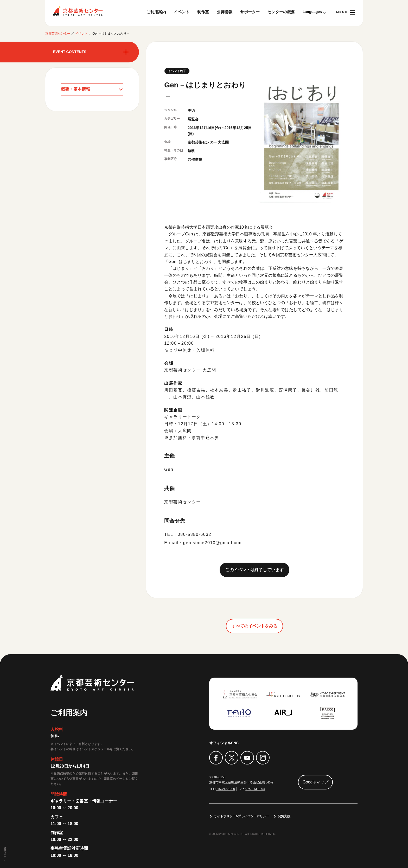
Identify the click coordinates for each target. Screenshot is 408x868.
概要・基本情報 (75, 89)
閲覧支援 (284, 816)
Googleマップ (316, 782)
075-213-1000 (225, 789)
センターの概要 (281, 12)
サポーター (250, 12)
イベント (182, 12)
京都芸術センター (78, 11)
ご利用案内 (156, 12)
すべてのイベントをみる (254, 626)
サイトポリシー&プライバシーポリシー (242, 816)
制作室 (203, 12)
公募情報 (225, 12)
